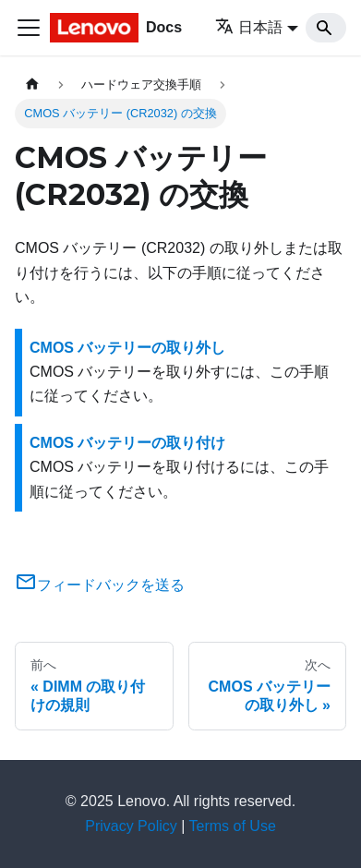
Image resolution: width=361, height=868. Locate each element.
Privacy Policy (131, 826)
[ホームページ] (32, 84)
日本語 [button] (249, 27)
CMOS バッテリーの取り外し (127, 348)
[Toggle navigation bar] (29, 28)
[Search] (326, 28)
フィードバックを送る (100, 585)
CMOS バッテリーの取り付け (127, 443)
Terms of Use (233, 826)
